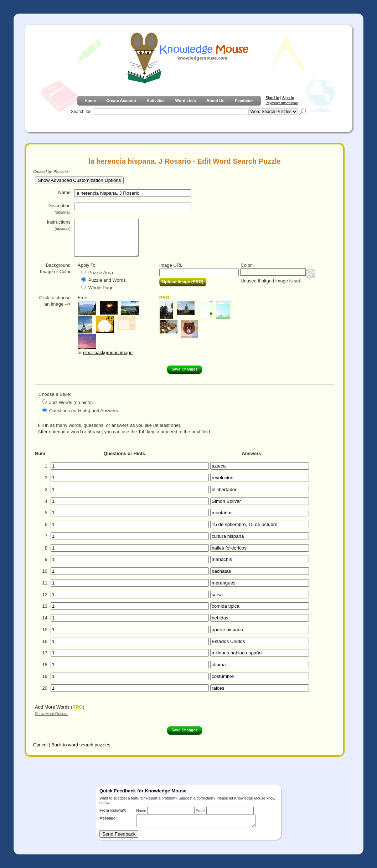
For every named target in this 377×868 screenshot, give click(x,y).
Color (246, 265)
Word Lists (186, 101)
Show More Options (52, 714)
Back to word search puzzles (81, 745)
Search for (81, 112)
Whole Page (101, 288)
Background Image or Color (55, 268)
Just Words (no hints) (71, 402)
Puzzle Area (101, 273)
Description (59, 209)
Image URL (171, 265)
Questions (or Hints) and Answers (84, 411)
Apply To (87, 265)
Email (200, 811)
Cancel (40, 745)
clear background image (108, 353)
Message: (108, 818)
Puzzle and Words (107, 280)
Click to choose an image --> (55, 301)
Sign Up (272, 98)
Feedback (244, 101)
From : (113, 810)
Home (90, 101)
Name (64, 192)
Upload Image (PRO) (183, 282)
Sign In (288, 98)
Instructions (59, 225)
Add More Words (52, 707)
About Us (215, 101)
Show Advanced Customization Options (79, 180)
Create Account (121, 101)
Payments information (282, 103)
